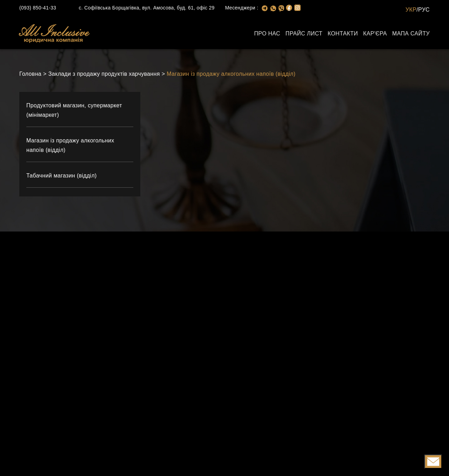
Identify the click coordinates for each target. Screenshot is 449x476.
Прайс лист (304, 33)
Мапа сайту (411, 33)
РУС (424, 10)
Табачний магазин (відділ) (62, 176)
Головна (30, 74)
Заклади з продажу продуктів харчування (104, 74)
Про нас (267, 33)
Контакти (343, 33)
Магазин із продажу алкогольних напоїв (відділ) (231, 74)
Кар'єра (375, 33)
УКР (411, 10)
